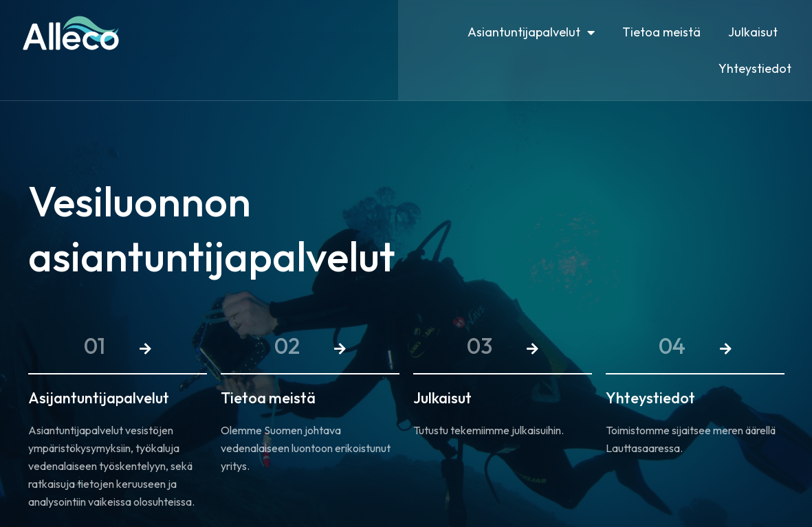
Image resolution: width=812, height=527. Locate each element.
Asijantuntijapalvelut (99, 398)
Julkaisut (753, 32)
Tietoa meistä (661, 32)
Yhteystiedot (755, 68)
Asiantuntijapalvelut (531, 32)
